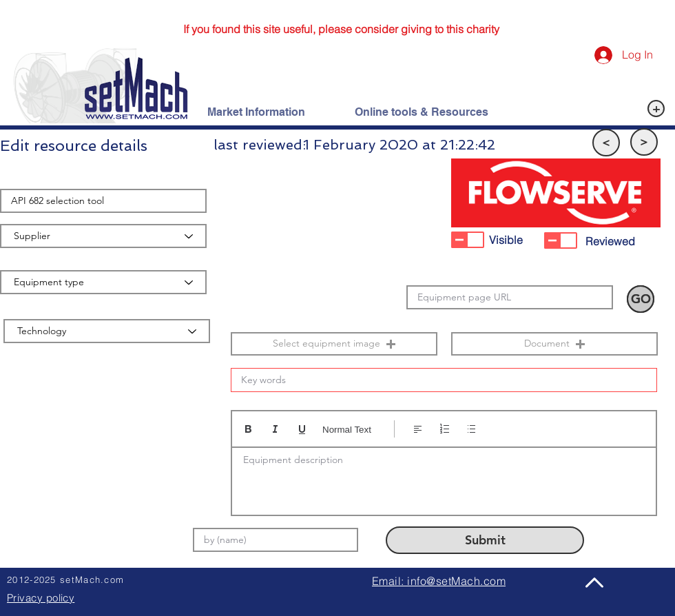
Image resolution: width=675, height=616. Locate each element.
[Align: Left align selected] (418, 429)
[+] (656, 109)
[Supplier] (103, 236)
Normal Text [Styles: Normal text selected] (347, 430)
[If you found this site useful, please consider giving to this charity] (341, 29)
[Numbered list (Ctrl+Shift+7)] (445, 429)
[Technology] (107, 331)
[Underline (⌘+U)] (302, 429)
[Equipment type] (103, 282)
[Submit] (485, 540)
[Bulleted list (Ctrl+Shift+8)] (471, 429)
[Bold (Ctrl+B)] (248, 429)
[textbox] (444, 477)
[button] (606, 143)
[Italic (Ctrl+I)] (275, 429)
